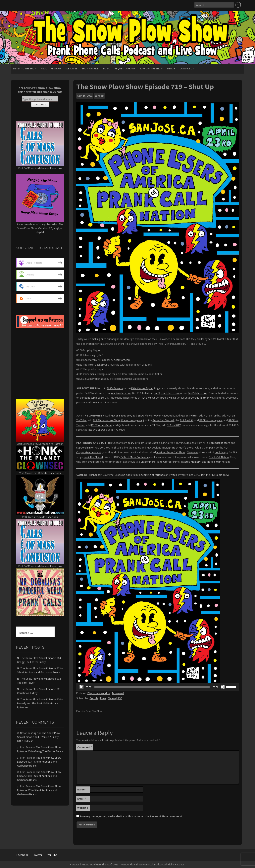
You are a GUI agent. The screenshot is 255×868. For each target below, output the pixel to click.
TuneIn (112, 698)
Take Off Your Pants (168, 461)
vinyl (56, 228)
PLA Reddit (186, 420)
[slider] (152, 687)
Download (118, 693)
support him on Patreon (90, 447)
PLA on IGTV (174, 424)
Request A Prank (125, 68)
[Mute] (223, 687)
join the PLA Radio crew (215, 474)
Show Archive (90, 68)
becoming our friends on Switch (158, 474)
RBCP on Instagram (211, 420)
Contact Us (187, 68)
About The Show (51, 68)
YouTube (40, 167)
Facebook (56, 167)
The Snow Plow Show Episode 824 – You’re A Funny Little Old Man (39, 736)
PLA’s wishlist (149, 397)
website (32, 443)
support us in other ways (201, 397)
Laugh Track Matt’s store (179, 447)
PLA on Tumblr (212, 415)
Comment (85, 747)
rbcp (101, 95)
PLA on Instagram (132, 420)
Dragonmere (148, 461)
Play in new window (99, 693)
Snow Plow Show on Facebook (155, 415)
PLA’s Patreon (115, 388)
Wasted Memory (191, 461)
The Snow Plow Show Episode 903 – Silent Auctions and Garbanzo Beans (39, 761)
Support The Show (151, 68)
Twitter (38, 854)
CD (51, 228)
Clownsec (193, 452)
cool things (221, 452)
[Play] (81, 687)
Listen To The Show (25, 68)
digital (40, 232)
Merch (171, 68)
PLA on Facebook (121, 415)
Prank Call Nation (219, 456)
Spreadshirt (46, 443)
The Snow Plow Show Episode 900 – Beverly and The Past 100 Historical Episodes (40, 703)
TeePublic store (197, 392)
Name (82, 789)
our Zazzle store (121, 392)
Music (107, 68)
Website (83, 807)
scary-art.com (122, 359)
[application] (158, 687)
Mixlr (42, 516)
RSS (120, 698)
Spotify (94, 698)
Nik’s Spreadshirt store (217, 442)
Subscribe (71, 68)
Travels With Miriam (218, 461)
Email (103, 698)
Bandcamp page (94, 397)
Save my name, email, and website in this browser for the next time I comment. (131, 816)
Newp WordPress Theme (96, 864)
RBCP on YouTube (102, 424)
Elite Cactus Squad (142, 388)
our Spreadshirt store (167, 392)
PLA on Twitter (189, 415)
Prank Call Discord (163, 420)
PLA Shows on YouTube (106, 420)
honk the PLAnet (93, 456)
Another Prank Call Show (171, 452)
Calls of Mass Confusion (135, 456)
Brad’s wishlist (169, 397)
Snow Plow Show (94, 710)
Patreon (59, 443)
